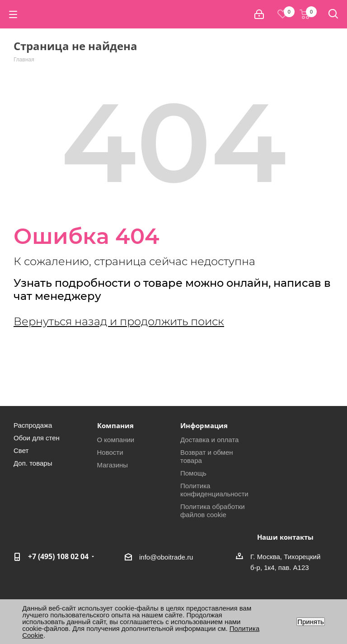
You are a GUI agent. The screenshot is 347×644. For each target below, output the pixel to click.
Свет (21, 450)
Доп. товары (33, 463)
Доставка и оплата (209, 440)
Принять (311, 622)
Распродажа (33, 425)
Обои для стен (37, 438)
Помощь (193, 473)
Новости (110, 452)
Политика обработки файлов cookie (213, 511)
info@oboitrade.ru (166, 557)
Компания (115, 425)
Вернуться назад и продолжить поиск (119, 321)
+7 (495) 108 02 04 (58, 556)
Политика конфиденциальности (214, 490)
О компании (116, 440)
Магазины (113, 465)
